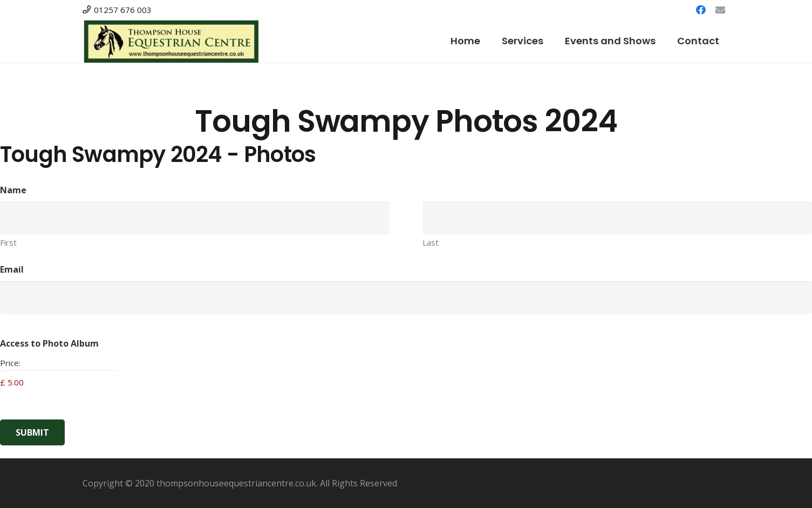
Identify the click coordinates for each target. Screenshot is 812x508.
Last (431, 242)
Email (12, 269)
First (8, 242)
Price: (10, 363)
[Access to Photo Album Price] (58, 382)
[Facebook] (701, 10)
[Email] (720, 10)
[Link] (171, 41)
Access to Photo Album (49, 343)
